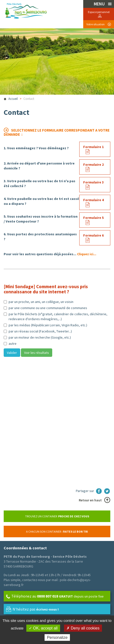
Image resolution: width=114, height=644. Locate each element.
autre (10, 344)
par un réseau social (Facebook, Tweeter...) (38, 331)
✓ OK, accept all (43, 628)
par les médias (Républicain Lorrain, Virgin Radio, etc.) (45, 325)
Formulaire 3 (93, 182)
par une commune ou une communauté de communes (45, 308)
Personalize (57, 637)
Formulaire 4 (93, 200)
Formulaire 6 (93, 235)
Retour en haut (90, 500)
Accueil (13, 99)
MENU (100, 4)
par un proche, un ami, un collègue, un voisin (39, 302)
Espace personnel (99, 12)
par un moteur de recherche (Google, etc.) (37, 337)
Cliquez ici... (87, 254)
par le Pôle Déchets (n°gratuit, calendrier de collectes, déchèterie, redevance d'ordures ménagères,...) (56, 316)
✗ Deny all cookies (83, 628)
